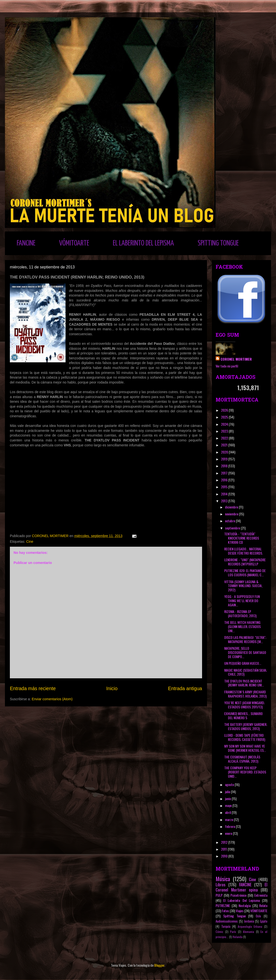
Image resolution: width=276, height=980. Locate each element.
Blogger (159, 965)
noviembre (232, 514)
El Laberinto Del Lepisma (241, 900)
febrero (230, 826)
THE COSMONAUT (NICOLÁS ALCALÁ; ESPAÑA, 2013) (242, 759)
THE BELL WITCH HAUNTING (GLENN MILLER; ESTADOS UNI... (242, 626)
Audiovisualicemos (227, 921)
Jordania (249, 921)
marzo (229, 819)
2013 (225, 501)
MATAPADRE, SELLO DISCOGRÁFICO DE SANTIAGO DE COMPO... (245, 652)
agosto (230, 784)
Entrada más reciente (33, 688)
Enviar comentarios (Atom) (52, 699)
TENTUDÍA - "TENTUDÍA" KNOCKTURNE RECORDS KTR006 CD (242, 538)
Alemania (249, 932)
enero (229, 833)
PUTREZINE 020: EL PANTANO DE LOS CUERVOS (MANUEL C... (245, 573)
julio (228, 792)
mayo (229, 805)
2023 (225, 431)
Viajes (240, 911)
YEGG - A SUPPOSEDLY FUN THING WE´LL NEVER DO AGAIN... (242, 601)
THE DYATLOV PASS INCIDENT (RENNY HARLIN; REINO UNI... (244, 683)
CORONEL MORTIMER (236, 359)
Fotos (225, 911)
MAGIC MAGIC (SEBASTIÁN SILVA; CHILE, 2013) (246, 672)
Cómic (219, 932)
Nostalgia (245, 905)
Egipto (264, 921)
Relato (263, 905)
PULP (219, 895)
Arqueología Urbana (250, 927)
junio (228, 798)
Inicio (112, 688)
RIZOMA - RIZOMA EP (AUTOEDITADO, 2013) (240, 613)
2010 (225, 856)
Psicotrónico (238, 895)
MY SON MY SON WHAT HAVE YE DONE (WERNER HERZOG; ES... (245, 748)
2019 (225, 459)
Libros (221, 884)
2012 (225, 842)
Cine (30, 542)
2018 (225, 466)
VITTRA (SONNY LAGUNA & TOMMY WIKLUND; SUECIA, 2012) (243, 586)
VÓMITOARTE (74, 243)
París (233, 932)
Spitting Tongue (234, 916)
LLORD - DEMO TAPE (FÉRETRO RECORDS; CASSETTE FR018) (245, 737)
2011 (224, 849)
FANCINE (26, 243)
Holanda (238, 937)
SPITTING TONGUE (218, 243)
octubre (230, 521)
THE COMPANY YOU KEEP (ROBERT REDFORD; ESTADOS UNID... (245, 772)
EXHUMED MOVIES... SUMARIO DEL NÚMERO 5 (243, 716)
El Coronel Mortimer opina (241, 887)
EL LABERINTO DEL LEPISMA (143, 243)
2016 (225, 480)
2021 (225, 445)
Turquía (226, 926)
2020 (225, 452)
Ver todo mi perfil (227, 366)
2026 (225, 410)
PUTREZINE (223, 905)
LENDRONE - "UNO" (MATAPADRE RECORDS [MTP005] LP (245, 562)
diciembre (232, 507)
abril (228, 812)
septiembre (233, 528)
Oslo (258, 916)
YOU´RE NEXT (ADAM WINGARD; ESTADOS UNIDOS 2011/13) (244, 705)
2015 (225, 487)
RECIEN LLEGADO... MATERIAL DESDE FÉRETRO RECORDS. (244, 551)
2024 (225, 424)
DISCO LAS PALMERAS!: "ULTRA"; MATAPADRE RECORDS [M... (245, 639)
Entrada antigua (185, 688)
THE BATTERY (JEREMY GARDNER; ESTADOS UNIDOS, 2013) (246, 726)
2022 (225, 438)
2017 (225, 473)
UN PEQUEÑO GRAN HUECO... (243, 663)
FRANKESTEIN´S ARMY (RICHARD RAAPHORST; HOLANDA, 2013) (245, 694)
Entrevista (261, 895)
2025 (225, 417)
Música (223, 879)
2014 (225, 494)
